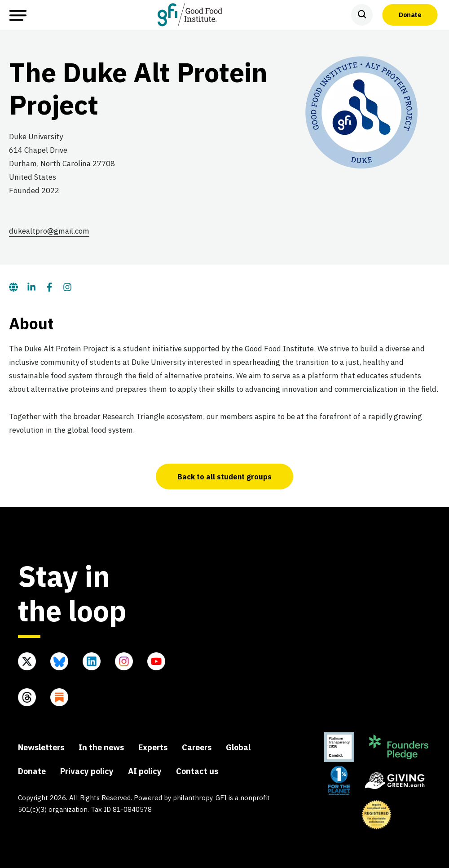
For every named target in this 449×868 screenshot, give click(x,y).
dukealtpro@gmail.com (49, 231)
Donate (410, 14)
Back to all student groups (224, 477)
